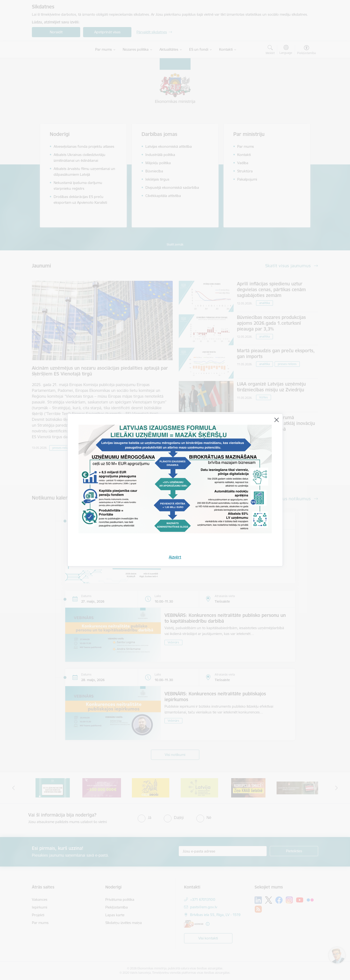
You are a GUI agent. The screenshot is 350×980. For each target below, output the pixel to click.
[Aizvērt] (277, 420)
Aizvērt (175, 557)
